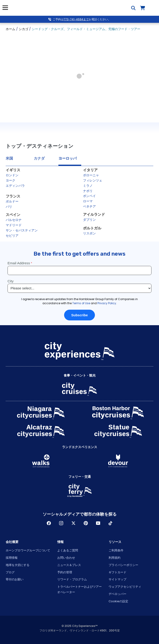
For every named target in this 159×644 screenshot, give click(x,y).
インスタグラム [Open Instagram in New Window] (61, 523)
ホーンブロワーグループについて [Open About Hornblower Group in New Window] (28, 550)
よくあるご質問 (68, 550)
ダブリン (89, 220)
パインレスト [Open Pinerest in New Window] (86, 523)
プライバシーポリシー (123, 565)
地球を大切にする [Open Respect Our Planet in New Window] (18, 565)
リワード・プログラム (72, 579)
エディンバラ (15, 186)
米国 (9, 158)
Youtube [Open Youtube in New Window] (98, 523)
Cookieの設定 (118, 601)
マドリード (14, 225)
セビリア (12, 236)
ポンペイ (89, 196)
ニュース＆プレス (69, 565)
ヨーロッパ (68, 158)
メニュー (5, 8)
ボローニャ (91, 175)
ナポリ (88, 191)
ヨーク (10, 180)
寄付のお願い (15, 579)
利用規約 (115, 558)
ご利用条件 (116, 550)
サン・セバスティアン (22, 230)
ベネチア (89, 206)
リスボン (89, 233)
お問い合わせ (66, 558)
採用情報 (12, 558)
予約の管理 (65, 572)
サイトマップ (117, 579)
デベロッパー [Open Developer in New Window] (117, 594)
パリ (9, 207)
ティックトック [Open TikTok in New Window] (110, 523)
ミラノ (88, 186)
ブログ (10, 572)
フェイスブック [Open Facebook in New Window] (49, 523)
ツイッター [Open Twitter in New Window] (73, 523)
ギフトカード (117, 572)
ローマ (88, 201)
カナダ (39, 158)
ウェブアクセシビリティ (125, 587)
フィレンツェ (93, 180)
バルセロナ (14, 220)
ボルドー (12, 201)
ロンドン (12, 175)
